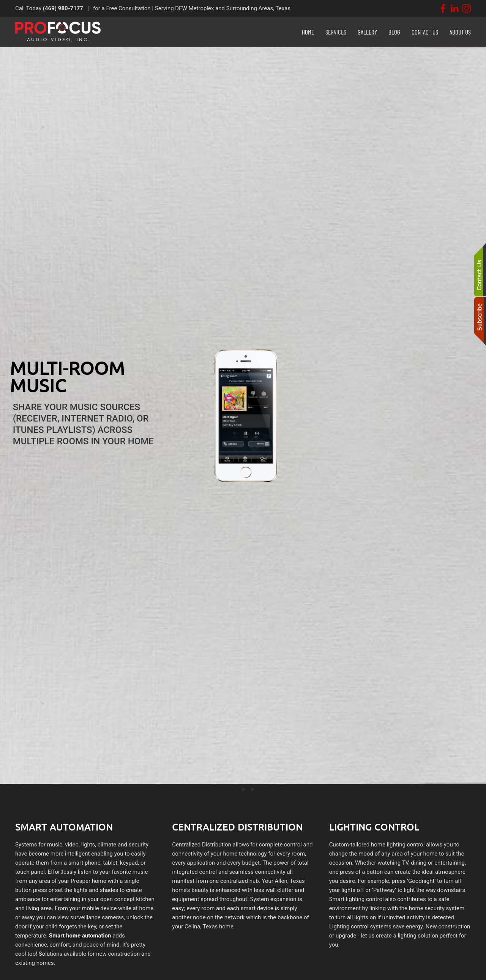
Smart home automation (80, 936)
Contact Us (425, 32)
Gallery (367, 32)
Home (308, 32)
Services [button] (336, 32)
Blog (394, 32)
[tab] (234, 789)
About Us (460, 32)
